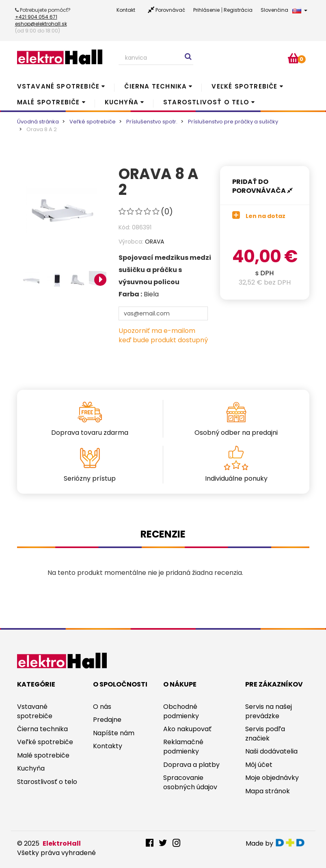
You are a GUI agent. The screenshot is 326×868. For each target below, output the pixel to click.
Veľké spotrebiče (244, 86)
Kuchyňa (122, 102)
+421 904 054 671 (36, 17)
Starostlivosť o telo (206, 102)
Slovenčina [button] (284, 10)
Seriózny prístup (90, 478)
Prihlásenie (206, 10)
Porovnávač (170, 10)
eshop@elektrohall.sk (41, 24)
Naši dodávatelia (271, 751)
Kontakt (126, 10)
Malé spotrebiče (49, 102)
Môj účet (259, 765)
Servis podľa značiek (265, 734)
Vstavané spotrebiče (58, 86)
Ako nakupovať (187, 729)
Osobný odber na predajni (236, 433)
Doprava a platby (191, 765)
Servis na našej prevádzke (269, 711)
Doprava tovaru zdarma (90, 433)
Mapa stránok (268, 791)
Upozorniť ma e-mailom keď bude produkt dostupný (163, 335)
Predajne (107, 720)
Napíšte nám (114, 733)
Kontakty (108, 746)
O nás (102, 707)
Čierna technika (155, 86)
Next (100, 280)
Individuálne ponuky (236, 478)
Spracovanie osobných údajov (190, 782)
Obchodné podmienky (181, 711)
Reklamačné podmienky (183, 747)
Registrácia (238, 10)
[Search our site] (156, 58)
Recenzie (163, 534)
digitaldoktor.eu (292, 843)
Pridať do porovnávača (262, 186)
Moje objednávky (272, 778)
